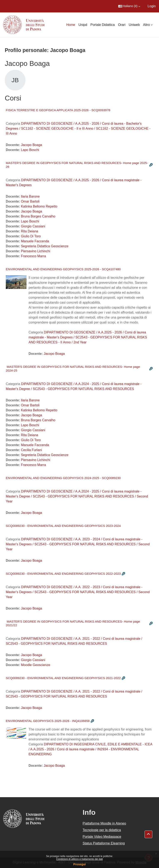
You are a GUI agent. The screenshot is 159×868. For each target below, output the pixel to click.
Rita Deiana (30, 231)
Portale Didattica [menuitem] (103, 25)
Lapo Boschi (30, 150)
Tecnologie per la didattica (102, 830)
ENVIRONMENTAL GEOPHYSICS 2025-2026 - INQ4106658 (48, 721)
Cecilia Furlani (31, 450)
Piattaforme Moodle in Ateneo (104, 823)
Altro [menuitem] (146, 25)
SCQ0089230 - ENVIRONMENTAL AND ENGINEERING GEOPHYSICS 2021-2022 (63, 678)
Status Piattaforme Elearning (104, 843)
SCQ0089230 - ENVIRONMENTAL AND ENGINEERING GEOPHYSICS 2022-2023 (63, 574)
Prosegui (79, 864)
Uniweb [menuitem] (134, 25)
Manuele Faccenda (35, 241)
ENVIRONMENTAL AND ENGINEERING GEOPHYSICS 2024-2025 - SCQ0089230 (63, 478)
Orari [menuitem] (122, 25)
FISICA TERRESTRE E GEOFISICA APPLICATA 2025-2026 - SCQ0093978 (58, 110)
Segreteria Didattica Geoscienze (45, 246)
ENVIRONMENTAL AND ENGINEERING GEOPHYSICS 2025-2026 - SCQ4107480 (63, 269)
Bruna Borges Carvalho (38, 216)
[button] (129, 6)
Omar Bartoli (30, 201)
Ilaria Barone (30, 196)
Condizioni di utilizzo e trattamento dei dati (80, 859)
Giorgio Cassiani (33, 226)
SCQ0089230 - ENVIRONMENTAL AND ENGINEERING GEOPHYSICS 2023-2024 (63, 526)
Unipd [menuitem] (83, 25)
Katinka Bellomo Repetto (39, 206)
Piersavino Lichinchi (36, 251)
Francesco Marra (33, 256)
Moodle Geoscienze (36, 665)
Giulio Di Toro (31, 236)
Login (152, 6)
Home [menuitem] (71, 25)
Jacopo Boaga (31, 145)
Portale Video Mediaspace (102, 837)
